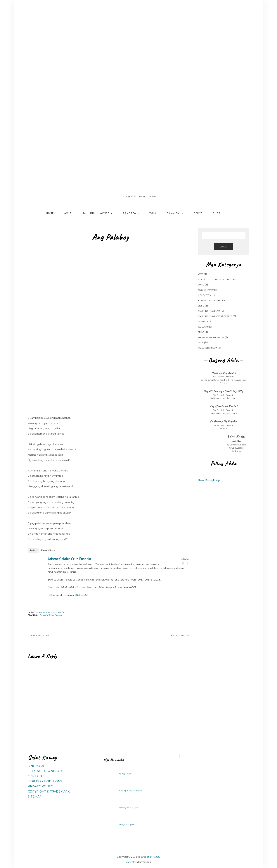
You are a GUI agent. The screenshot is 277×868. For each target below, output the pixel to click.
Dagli (201, 285)
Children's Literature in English (217, 279)
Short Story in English (211, 337)
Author (33, 550)
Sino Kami (36, 766)
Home (50, 213)
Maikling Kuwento (97, 213)
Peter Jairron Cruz (126, 825)
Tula (153, 213)
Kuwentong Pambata (211, 300)
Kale (127, 862)
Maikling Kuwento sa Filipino (215, 316)
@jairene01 (82, 595)
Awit (68, 213)
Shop (217, 213)
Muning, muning (42, 635)
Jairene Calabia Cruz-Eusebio (69, 559)
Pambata (131, 213)
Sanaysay (175, 213)
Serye (198, 213)
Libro (201, 306)
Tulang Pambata (56, 615)
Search (224, 247)
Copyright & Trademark (49, 792)
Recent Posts (48, 550)
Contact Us (38, 776)
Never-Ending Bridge (209, 480)
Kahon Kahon (180, 635)
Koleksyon (205, 295)
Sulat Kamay (154, 857)
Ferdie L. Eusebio (126, 774)
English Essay (206, 290)
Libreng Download (45, 771)
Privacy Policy (40, 786)
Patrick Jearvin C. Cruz (128, 808)
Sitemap (35, 796)
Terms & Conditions (45, 781)
